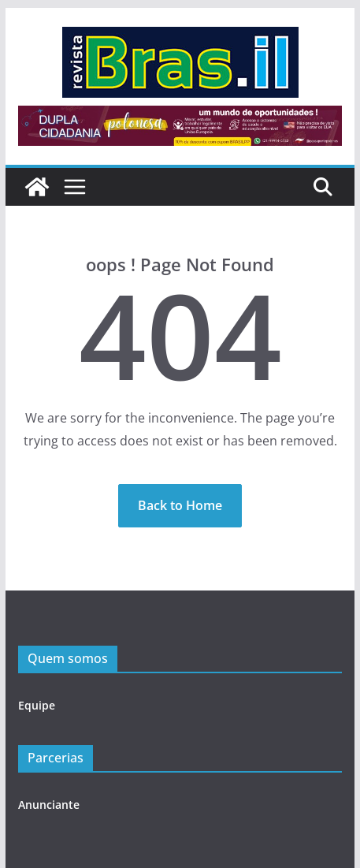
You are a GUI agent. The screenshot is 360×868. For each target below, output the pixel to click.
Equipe (37, 705)
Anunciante (49, 805)
